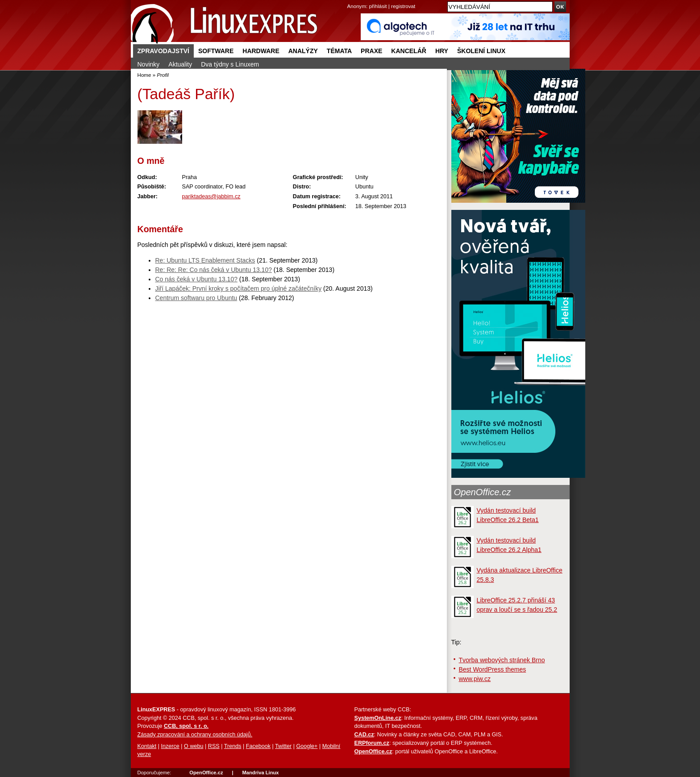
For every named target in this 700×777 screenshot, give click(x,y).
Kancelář (409, 51)
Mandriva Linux (260, 773)
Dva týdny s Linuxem (230, 64)
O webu (194, 746)
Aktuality (180, 64)
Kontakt (147, 746)
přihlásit (378, 6)
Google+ (307, 746)
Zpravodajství (163, 51)
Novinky (149, 64)
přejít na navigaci (350, 0)
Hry (442, 51)
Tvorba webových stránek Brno (502, 660)
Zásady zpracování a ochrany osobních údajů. (195, 735)
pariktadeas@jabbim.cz (211, 196)
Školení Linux (481, 51)
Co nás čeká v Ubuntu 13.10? (196, 279)
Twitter (283, 746)
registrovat (403, 6)
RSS (214, 746)
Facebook (258, 746)
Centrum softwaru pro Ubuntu (196, 298)
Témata (339, 51)
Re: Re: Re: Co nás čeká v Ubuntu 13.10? (214, 270)
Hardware (261, 51)
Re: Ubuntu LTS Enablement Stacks (205, 260)
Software (216, 51)
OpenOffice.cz (483, 492)
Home (144, 75)
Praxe (371, 51)
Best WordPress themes (493, 669)
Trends (233, 746)
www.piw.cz (475, 679)
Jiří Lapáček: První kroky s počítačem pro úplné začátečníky (239, 288)
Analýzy (303, 51)
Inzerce (170, 746)
